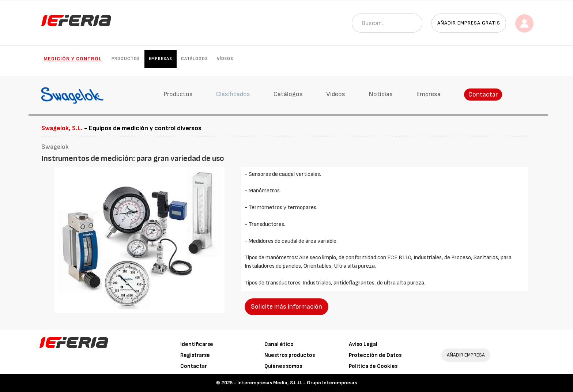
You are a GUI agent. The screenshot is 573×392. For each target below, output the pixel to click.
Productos (126, 59)
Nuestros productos (290, 355)
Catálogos (195, 59)
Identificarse (197, 344)
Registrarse (195, 355)
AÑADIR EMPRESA (466, 355)
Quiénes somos (283, 366)
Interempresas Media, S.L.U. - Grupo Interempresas (297, 383)
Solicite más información (286, 307)
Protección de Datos (375, 355)
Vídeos (225, 59)
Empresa (428, 94)
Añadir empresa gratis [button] (469, 23)
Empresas (161, 59)
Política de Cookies (373, 366)
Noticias (381, 94)
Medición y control (73, 59)
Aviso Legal (363, 344)
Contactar (483, 95)
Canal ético (279, 344)
